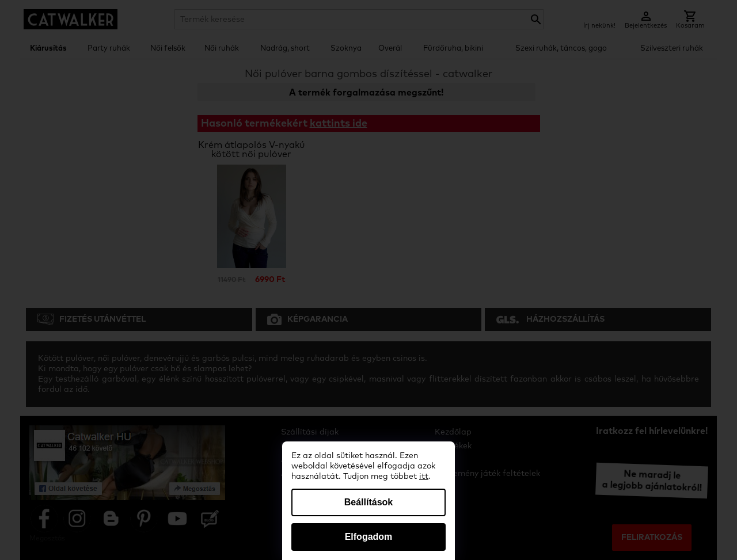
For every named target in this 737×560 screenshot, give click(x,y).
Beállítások (368, 502)
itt (424, 477)
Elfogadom (369, 537)
